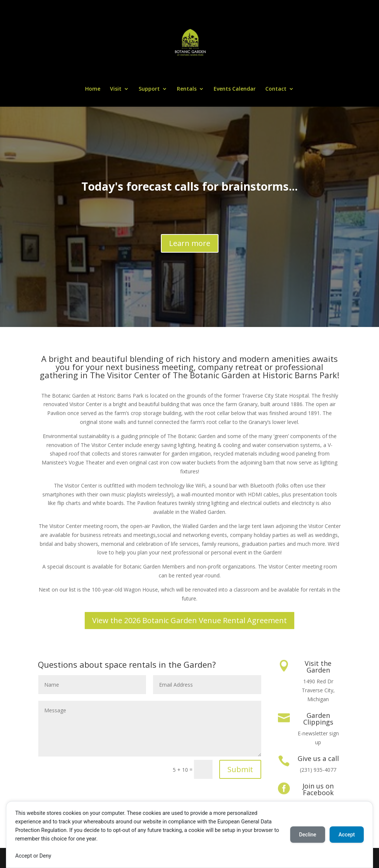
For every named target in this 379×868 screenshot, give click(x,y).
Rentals (187, 89)
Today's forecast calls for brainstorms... (189, 186)
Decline (308, 835)
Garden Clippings (318, 719)
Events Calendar (235, 89)
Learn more (190, 243)
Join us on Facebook (318, 789)
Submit (240, 769)
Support (149, 89)
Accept (347, 835)
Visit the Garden (318, 667)
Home (93, 89)
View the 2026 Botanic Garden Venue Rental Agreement (189, 620)
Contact (276, 89)
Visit (116, 89)
